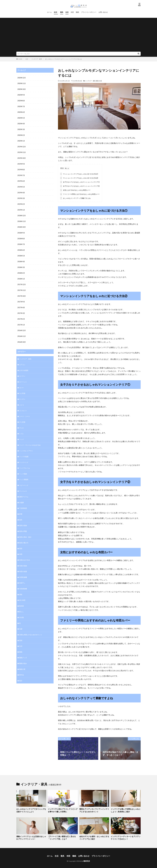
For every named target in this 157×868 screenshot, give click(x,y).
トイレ (21, 430)
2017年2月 (21, 316)
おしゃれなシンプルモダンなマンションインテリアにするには (63, 59)
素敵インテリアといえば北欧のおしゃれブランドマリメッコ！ (31, 837)
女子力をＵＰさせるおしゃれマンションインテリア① (80, 182)
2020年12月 (22, 78)
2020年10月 (22, 89)
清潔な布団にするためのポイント (31, 628)
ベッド (21, 435)
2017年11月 (22, 288)
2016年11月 (22, 333)
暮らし (21, 606)
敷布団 (21, 600)
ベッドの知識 (24, 452)
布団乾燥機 (23, 572)
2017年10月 (22, 294)
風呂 (21, 674)
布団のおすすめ (25, 555)
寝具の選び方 (24, 537)
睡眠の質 (22, 662)
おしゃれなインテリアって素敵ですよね (75, 198)
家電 (21, 509)
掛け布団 (22, 594)
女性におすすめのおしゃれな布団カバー (75, 190)
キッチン (22, 396)
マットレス (23, 486)
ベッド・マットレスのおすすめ (30, 441)
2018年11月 (22, 220)
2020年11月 (22, 83)
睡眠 (77, 12)
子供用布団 (23, 503)
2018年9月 (21, 231)
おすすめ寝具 (24, 367)
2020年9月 (21, 95)
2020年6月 (21, 112)
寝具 (62, 12)
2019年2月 (21, 203)
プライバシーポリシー (89, 12)
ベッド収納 (23, 469)
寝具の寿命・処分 (25, 532)
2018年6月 (21, 248)
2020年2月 (21, 134)
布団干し (22, 577)
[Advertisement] (78, 35)
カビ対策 (22, 390)
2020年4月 (21, 123)
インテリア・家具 (37, 59)
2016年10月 (22, 339)
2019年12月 (22, 146)
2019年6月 (21, 180)
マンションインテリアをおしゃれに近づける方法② (79, 178)
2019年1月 (21, 208)
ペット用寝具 (24, 475)
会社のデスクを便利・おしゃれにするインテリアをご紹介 (94, 837)
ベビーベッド (24, 481)
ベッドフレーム (25, 464)
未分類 (21, 611)
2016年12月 (22, 328)
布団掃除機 (23, 583)
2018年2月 (21, 271)
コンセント (23, 407)
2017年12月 (22, 282)
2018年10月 (22, 225)
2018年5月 (21, 254)
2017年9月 (21, 299)
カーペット (23, 378)
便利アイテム (24, 492)
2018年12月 (22, 214)
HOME (20, 59)
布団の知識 (23, 566)
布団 (72, 12)
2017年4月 (21, 305)
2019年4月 (21, 191)
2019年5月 (21, 186)
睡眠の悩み (23, 657)
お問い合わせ (103, 12)
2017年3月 (21, 311)
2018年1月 (21, 276)
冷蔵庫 (21, 498)
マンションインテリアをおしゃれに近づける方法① (79, 173)
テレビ (21, 424)
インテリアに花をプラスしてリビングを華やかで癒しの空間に (63, 810)
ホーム (49, 12)
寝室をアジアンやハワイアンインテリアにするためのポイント (94, 810)
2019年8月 (21, 169)
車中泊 (21, 668)
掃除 (21, 589)
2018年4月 (21, 259)
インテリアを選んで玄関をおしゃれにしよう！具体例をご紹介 (125, 810)
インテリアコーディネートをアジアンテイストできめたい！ (125, 837)
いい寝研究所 (85, 860)
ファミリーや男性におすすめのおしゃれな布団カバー (80, 194)
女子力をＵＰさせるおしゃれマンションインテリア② (80, 186)
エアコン (22, 361)
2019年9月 (21, 163)
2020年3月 (21, 129)
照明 (21, 634)
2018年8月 (21, 237)
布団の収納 (23, 560)
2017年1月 (21, 322)
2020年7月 (21, 106)
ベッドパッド (24, 458)
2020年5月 (21, 117)
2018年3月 (21, 265)
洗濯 (21, 623)
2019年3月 (21, 197)
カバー (21, 384)
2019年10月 (22, 157)
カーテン (22, 373)
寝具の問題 (23, 526)
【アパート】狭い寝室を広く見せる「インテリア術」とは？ (63, 837)
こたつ (21, 401)
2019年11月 (22, 152)
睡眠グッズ (23, 651)
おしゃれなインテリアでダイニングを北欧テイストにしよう (31, 810)
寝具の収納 (23, 520)
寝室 (21, 543)
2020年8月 (21, 100)
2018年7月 (21, 242)
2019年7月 (21, 174)
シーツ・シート (25, 413)
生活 (55, 12)
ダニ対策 (22, 418)
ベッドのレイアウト (26, 447)
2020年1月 (21, 140)
